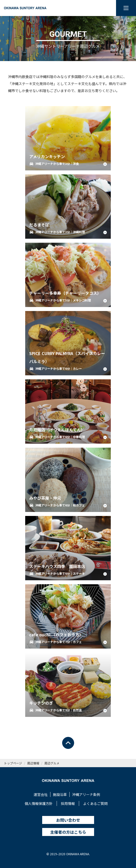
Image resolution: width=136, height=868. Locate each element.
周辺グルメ (52, 763)
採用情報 (68, 803)
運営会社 (41, 794)
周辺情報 (33, 763)
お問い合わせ (68, 820)
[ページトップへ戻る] (68, 743)
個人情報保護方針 (39, 803)
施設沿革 (60, 794)
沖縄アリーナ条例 (86, 794)
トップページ (13, 763)
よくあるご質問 (95, 803)
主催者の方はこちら (68, 832)
